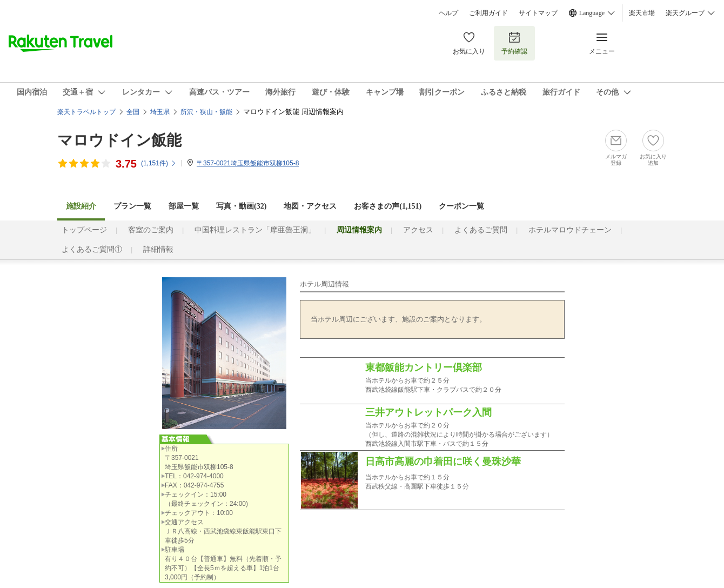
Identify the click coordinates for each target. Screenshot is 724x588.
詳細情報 (158, 249)
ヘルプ (448, 13)
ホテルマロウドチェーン (570, 230)
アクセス (418, 230)
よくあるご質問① (92, 249)
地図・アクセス (310, 206)
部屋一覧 (184, 206)
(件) (159, 163)
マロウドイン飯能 (119, 140)
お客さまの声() (388, 206)
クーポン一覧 (461, 206)
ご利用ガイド (488, 13)
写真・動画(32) (241, 206)
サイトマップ (538, 13)
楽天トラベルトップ (86, 112)
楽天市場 (642, 13)
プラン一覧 (132, 206)
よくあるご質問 (481, 230)
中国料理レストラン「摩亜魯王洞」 (255, 230)
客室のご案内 (151, 230)
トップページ (84, 230)
